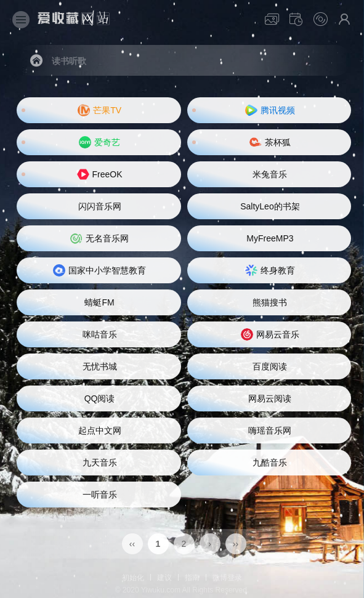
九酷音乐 (270, 463)
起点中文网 (100, 430)
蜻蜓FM (99, 302)
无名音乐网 (99, 238)
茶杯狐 (270, 142)
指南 (192, 578)
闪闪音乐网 (100, 206)
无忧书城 (100, 366)
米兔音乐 (270, 174)
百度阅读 (270, 366)
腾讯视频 (270, 110)
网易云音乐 (270, 334)
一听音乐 (100, 495)
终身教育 (270, 270)
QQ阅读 (100, 398)
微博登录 (227, 578)
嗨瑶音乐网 (270, 430)
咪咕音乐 (100, 334)
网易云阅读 (270, 398)
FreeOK (100, 174)
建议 (164, 578)
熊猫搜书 (270, 302)
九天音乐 (100, 463)
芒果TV (99, 110)
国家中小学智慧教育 (99, 270)
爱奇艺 (99, 142)
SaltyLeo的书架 (270, 206)
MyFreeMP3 (270, 238)
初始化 (133, 578)
